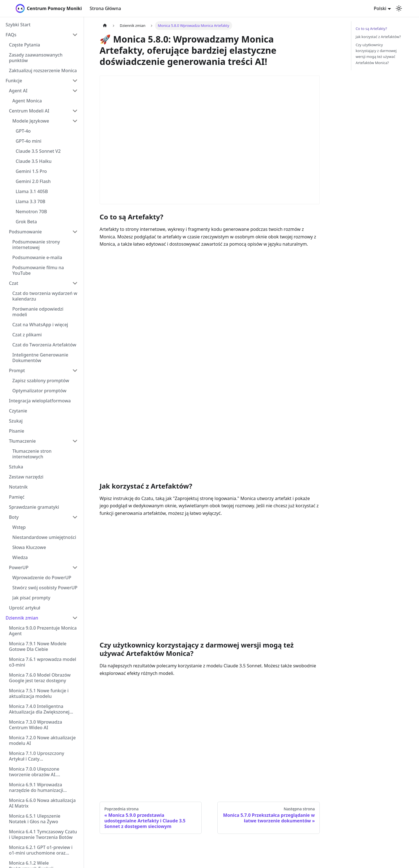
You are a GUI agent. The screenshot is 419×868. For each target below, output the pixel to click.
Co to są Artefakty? (371, 29)
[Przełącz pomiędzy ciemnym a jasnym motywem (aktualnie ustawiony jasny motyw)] (399, 8)
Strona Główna (105, 8)
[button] (42, 35)
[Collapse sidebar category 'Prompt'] (75, 370)
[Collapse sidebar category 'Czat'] (75, 283)
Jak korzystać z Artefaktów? (378, 37)
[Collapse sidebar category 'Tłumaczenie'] (75, 441)
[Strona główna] (105, 26)
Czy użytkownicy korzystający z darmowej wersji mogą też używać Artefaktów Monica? (376, 54)
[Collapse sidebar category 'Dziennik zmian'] (75, 618)
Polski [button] (380, 8)
